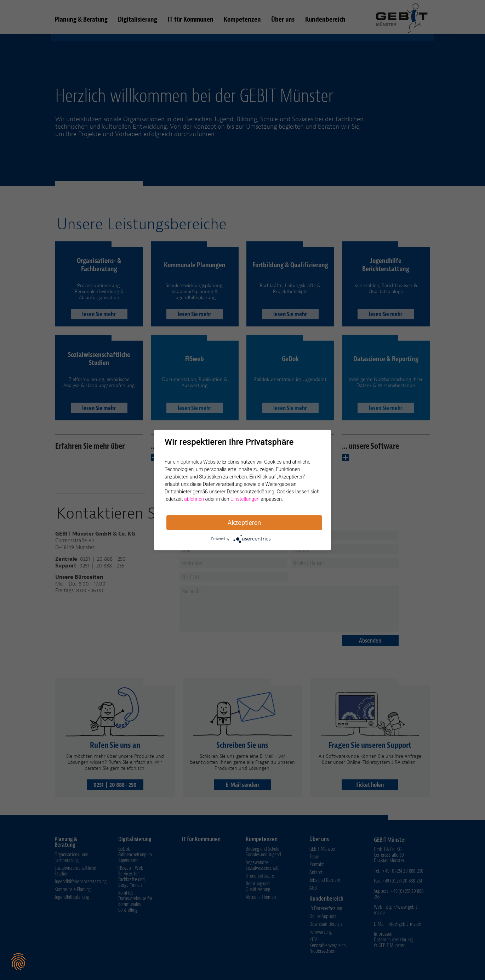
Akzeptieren (244, 523)
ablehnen (194, 499)
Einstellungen (245, 499)
